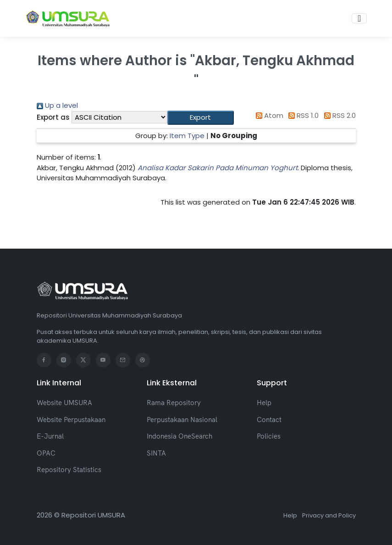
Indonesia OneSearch (179, 436)
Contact (269, 420)
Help (264, 403)
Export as (53, 117)
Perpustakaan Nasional (182, 420)
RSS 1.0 (302, 115)
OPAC (46, 453)
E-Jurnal (50, 436)
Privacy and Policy (329, 515)
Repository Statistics (69, 470)
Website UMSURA (64, 403)
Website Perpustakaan (71, 420)
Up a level (57, 105)
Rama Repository (174, 403)
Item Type (187, 136)
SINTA (156, 453)
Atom (268, 115)
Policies (269, 436)
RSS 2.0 (338, 115)
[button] (201, 118)
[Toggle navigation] (359, 18)
